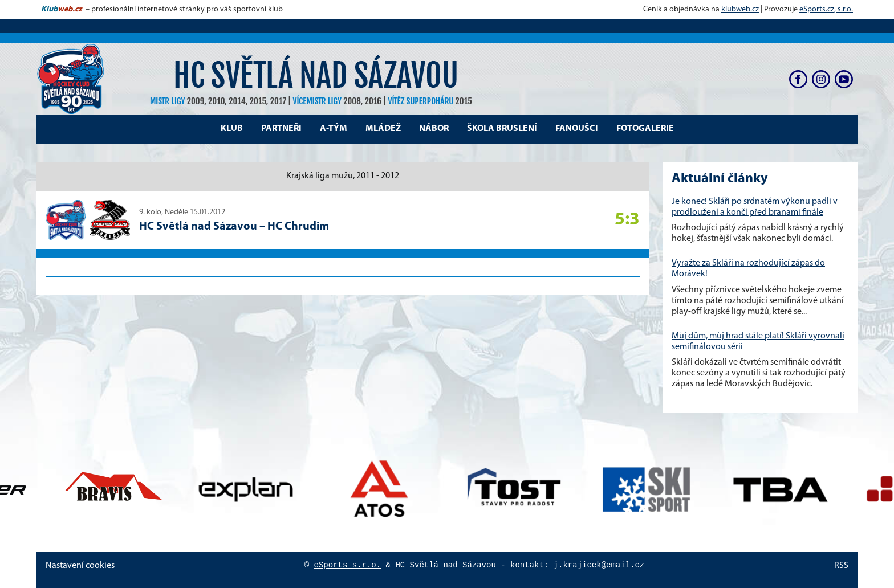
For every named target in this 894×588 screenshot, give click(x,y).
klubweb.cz (740, 9)
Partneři (281, 129)
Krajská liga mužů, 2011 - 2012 (343, 176)
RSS (841, 566)
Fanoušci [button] (577, 129)
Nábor (434, 129)
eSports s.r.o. (348, 565)
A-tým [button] (334, 129)
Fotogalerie (645, 129)
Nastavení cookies (80, 566)
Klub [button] (232, 129)
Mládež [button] (383, 129)
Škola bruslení (502, 129)
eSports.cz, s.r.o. (826, 9)
